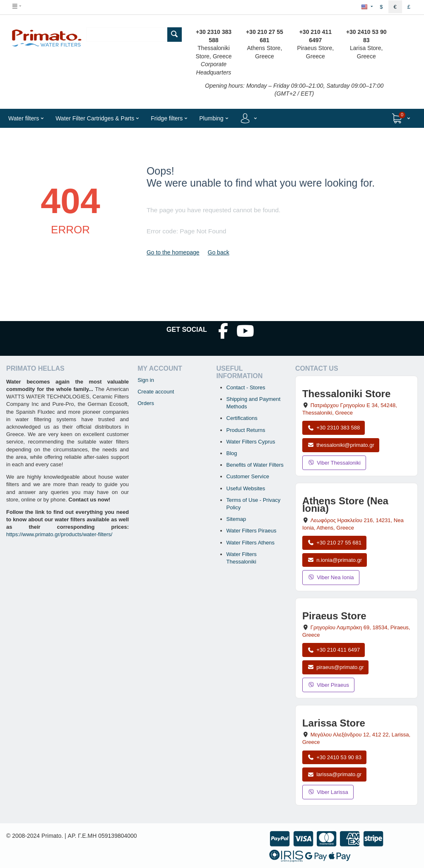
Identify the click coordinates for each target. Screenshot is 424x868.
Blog (232, 453)
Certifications (242, 418)
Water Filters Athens (251, 543)
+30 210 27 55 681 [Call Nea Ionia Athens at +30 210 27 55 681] (334, 543)
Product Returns (246, 430)
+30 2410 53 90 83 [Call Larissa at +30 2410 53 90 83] (334, 757)
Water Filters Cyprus (251, 442)
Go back (219, 252)
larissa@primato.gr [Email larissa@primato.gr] (335, 774)
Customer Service (248, 476)
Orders (146, 403)
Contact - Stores (246, 387)
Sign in (146, 380)
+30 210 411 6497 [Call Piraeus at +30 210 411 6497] (334, 650)
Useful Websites (246, 488)
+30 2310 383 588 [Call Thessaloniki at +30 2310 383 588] (334, 428)
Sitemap (236, 519)
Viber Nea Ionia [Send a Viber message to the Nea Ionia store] (331, 577)
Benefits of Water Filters (255, 465)
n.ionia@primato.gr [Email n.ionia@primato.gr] (335, 560)
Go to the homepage (173, 252)
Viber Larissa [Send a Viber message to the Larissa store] (328, 792)
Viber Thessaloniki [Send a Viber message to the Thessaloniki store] (334, 463)
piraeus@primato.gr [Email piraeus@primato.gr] (336, 667)
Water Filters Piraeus (252, 531)
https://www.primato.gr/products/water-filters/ (59, 534)
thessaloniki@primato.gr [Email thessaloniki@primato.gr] (341, 445)
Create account (156, 392)
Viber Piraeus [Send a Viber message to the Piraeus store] (328, 685)
